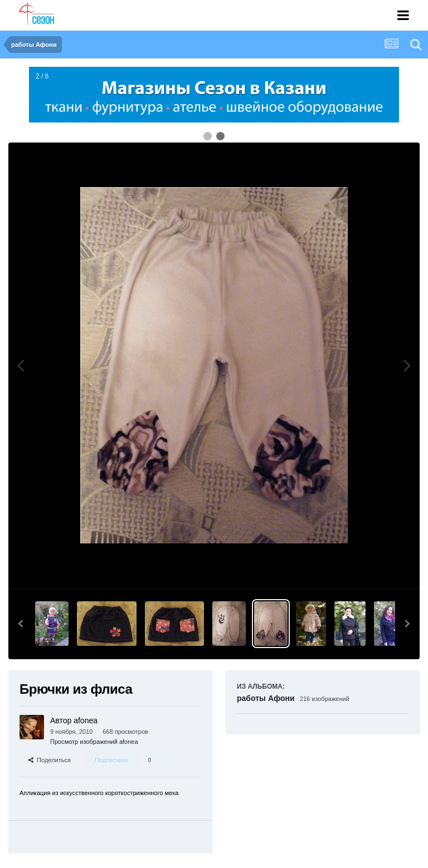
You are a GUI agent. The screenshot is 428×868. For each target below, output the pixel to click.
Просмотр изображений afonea (94, 742)
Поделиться (50, 760)
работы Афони (266, 698)
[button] (21, 624)
